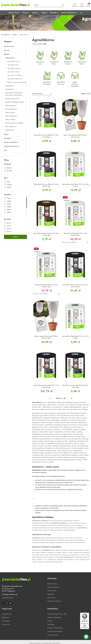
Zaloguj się (6, 617)
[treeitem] (15, 46)
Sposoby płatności (54, 587)
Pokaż (15, 237)
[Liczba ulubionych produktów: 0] (82, 5)
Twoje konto (6, 624)
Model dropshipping (54, 617)
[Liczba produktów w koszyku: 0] (88, 5)
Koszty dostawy (52, 584)
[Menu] (88, 614)
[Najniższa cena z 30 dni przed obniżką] (88, 242)
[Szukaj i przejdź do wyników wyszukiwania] (63, 5)
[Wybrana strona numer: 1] (61, 398)
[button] (15, 13)
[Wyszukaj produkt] (49, 5)
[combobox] (42, 94)
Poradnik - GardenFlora (55, 628)
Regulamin (51, 594)
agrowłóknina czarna (41, 480)
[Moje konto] (75, 5)
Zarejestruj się (6, 614)
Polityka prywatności (54, 601)
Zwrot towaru (52, 591)
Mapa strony (51, 598)
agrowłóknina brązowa (41, 485)
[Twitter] (10, 603)
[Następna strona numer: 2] (71, 398)
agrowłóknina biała (40, 489)
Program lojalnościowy (55, 631)
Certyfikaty (51, 624)
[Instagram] (7, 603)
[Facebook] (3, 603)
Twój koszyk (6, 621)
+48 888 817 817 (8, 598)
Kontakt (50, 621)
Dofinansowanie (53, 635)
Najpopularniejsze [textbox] (37, 94)
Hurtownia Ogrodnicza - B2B (57, 614)
